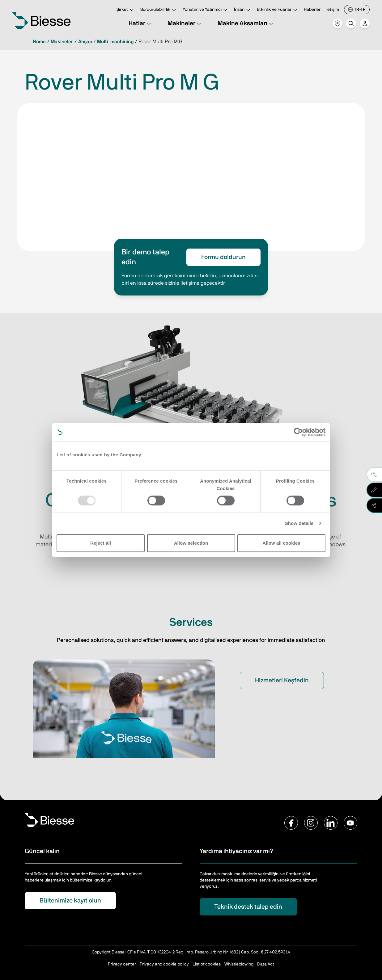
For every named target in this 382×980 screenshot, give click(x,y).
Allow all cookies (281, 543)
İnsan (243, 10)
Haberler (312, 10)
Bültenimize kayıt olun (70, 901)
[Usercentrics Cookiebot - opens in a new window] (298, 432)
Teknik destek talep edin (248, 907)
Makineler (185, 23)
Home (39, 42)
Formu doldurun (223, 257)
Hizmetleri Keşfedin (282, 681)
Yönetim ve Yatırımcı (206, 10)
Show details (299, 523)
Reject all (101, 543)
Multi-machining (115, 42)
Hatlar (141, 23)
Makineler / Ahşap (71, 42)
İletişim (332, 10)
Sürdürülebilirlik (159, 10)
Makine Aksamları (246, 23)
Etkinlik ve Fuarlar (278, 10)
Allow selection (191, 543)
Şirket (126, 10)
